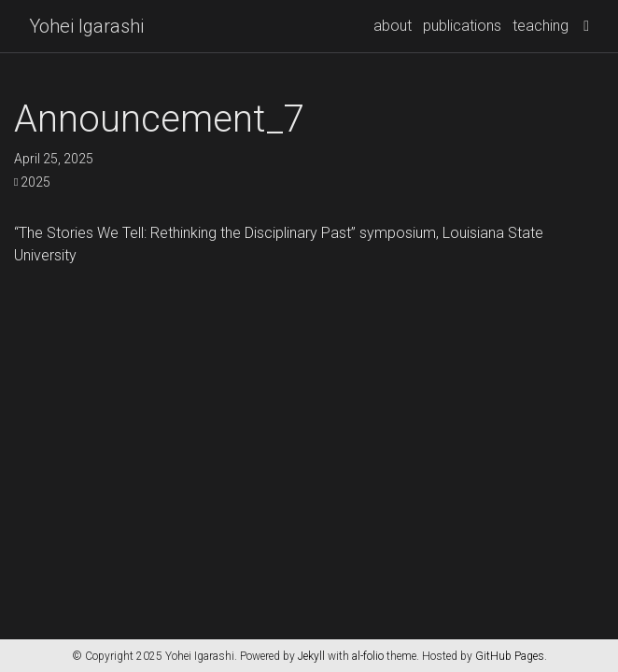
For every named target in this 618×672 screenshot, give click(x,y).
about (393, 26)
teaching (541, 26)
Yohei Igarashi (86, 26)
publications (462, 26)
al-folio (368, 656)
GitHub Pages (510, 656)
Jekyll (311, 656)
